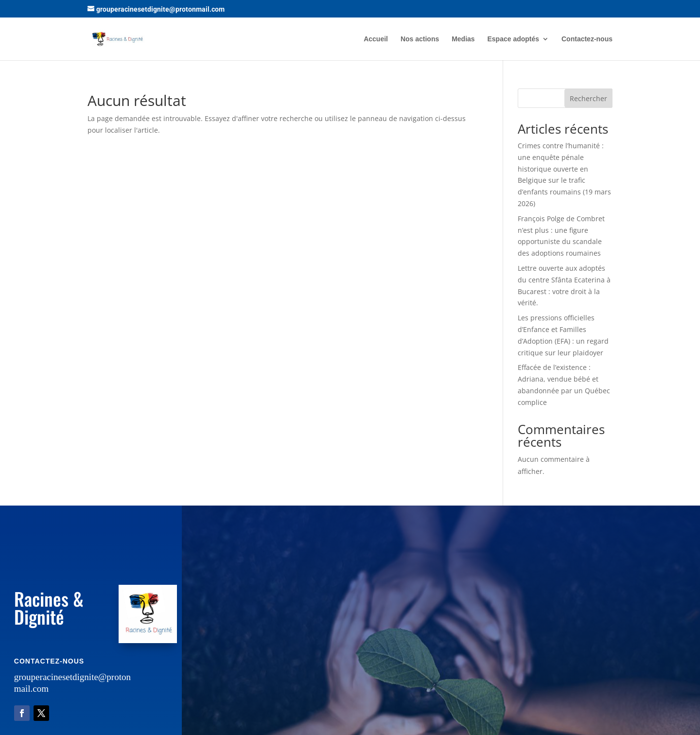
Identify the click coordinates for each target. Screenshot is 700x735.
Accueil (376, 39)
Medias (463, 39)
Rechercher (588, 98)
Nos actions (420, 39)
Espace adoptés (514, 39)
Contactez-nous (587, 39)
